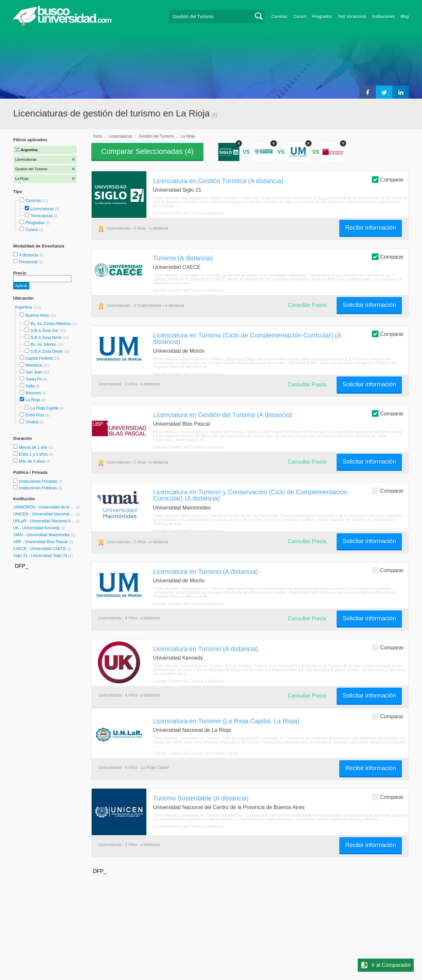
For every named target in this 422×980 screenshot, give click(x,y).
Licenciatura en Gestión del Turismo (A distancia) (223, 415)
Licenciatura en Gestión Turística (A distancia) (218, 181)
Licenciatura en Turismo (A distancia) (206, 572)
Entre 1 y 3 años (34, 454)
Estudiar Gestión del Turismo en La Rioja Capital (196, 753)
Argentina (24, 307)
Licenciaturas (42, 209)
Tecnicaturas (41, 216)
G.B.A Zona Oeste (46, 351)
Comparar (388, 179)
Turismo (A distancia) (183, 258)
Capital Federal (39, 358)
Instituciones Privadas (41, 481)
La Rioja (33, 400)
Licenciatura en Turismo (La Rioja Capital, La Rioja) (226, 721)
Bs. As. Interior (43, 344)
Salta (30, 386)
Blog (405, 16)
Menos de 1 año (33, 447)
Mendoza (33, 365)
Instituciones (383, 16)
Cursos (300, 16)
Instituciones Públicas (41, 488)
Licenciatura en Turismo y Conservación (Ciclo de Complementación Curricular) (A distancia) (250, 495)
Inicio (98, 136)
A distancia (29, 255)
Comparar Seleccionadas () (147, 151)
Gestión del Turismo (156, 136)
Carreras (280, 16)
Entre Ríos (35, 415)
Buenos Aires (37, 315)
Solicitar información (369, 305)
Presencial (29, 262)
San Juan (34, 372)
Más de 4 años (32, 461)
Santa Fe (33, 379)
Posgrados (322, 16)
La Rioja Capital (44, 408)
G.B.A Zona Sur (44, 331)
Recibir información (371, 228)
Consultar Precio (307, 305)
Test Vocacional (352, 16)
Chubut (32, 422)
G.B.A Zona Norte (46, 338)
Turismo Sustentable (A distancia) (201, 798)
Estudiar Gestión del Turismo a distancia (188, 213)
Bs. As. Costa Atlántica (50, 324)
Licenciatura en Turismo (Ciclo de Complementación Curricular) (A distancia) (247, 338)
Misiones (33, 393)
